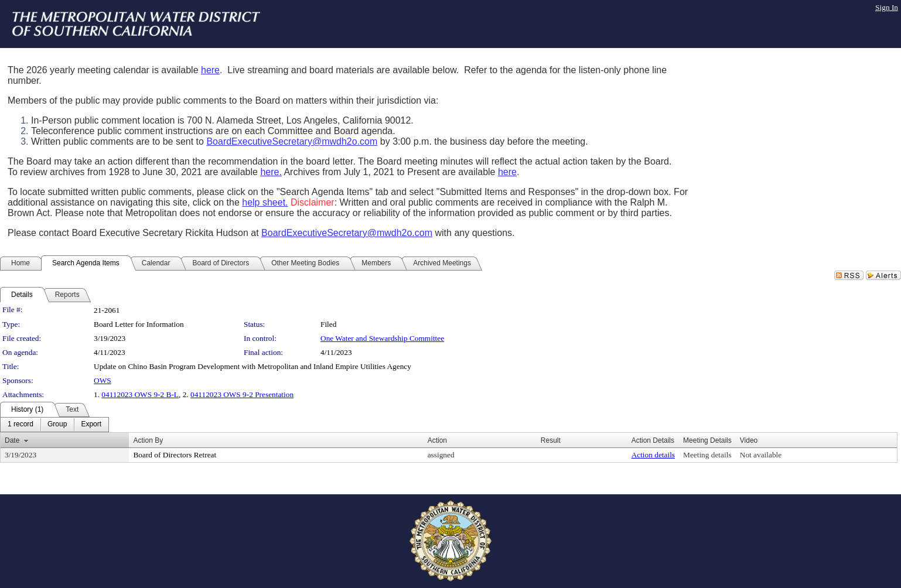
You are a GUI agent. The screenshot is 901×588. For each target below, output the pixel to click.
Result (551, 440)
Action (437, 440)
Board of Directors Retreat (175, 455)
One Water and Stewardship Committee (382, 338)
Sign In (887, 7)
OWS (103, 380)
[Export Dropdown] (91, 425)
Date (12, 440)
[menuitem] (21, 425)
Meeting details (707, 455)
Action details (653, 455)
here (210, 70)
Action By (148, 440)
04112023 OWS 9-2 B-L (140, 394)
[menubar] (54, 425)
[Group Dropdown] (57, 425)
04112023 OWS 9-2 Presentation (242, 394)
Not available (761, 455)
